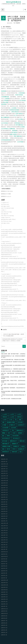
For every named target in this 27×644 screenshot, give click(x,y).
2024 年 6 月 (4, 490)
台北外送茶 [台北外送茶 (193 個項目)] (13, 428)
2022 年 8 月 (4, 533)
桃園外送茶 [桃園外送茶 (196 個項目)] (22, 441)
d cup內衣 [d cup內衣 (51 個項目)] (5, 414)
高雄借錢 (16, 110)
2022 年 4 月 (4, 542)
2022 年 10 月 (4, 528)
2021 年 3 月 (4, 573)
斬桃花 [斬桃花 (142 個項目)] (8, 436)
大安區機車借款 (5, 97)
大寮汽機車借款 (19, 125)
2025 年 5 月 (4, 474)
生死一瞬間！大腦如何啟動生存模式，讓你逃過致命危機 (13, 385)
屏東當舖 (3, 104)
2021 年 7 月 (4, 564)
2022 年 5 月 (4, 540)
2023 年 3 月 (4, 519)
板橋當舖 (8, 140)
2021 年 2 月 (4, 576)
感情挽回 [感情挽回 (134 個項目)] (20, 433)
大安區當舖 (21, 93)
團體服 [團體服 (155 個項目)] (4, 433)
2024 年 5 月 (4, 493)
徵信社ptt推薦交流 (13, 2)
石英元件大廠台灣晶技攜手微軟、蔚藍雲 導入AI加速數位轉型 (14, 335)
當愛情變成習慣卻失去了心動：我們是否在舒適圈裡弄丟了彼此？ (13, 357)
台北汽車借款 (22, 101)
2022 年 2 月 (4, 547)
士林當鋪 (7, 99)
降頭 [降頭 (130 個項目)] (3, 449)
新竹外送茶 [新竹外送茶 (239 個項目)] (5, 441)
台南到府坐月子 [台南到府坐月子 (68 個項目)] (6, 430)
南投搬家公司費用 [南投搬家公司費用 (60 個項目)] (11, 422)
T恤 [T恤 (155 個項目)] (16, 420)
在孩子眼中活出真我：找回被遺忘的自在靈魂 (11, 399)
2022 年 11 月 (4, 526)
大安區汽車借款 (19, 95)
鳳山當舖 (6, 102)
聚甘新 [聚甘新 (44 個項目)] (23, 446)
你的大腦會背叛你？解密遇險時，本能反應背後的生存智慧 (13, 389)
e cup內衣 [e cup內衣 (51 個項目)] (12, 414)
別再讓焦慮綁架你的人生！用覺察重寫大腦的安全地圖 (13, 369)
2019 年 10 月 (4, 614)
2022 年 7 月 (4, 535)
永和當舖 (3, 140)
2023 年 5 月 (4, 514)
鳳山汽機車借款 (5, 117)
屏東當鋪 (17, 123)
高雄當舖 (14, 131)
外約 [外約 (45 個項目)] (9, 433)
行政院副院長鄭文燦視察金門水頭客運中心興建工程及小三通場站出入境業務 (12, 340)
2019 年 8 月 (4, 618)
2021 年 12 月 (4, 552)
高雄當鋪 (3, 91)
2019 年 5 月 (4, 625)
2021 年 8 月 (4, 561)
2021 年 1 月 (4, 578)
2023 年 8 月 (4, 507)
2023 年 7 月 (4, 509)
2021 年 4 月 (4, 571)
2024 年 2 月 (4, 500)
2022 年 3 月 (4, 545)
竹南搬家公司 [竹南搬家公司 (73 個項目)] (16, 446)
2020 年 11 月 (4, 583)
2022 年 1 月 (4, 550)
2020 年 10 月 (4, 585)
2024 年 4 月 (4, 495)
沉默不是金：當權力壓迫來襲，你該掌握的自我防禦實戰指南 (13, 374)
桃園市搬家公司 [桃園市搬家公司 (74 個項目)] (6, 444)
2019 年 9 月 (4, 616)
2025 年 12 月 (4, 464)
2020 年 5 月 (4, 597)
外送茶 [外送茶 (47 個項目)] (14, 433)
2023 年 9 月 (4, 504)
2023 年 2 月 (4, 521)
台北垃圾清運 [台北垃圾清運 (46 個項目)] (5, 428)
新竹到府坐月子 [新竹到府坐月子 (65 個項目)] (16, 438)
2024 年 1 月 (4, 502)
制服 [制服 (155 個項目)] (20, 420)
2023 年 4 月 (4, 516)
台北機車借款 (12, 129)
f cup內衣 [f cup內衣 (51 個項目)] (19, 414)
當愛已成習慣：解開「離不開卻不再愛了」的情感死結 (13, 354)
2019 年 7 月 (4, 621)
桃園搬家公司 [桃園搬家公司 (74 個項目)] (15, 444)
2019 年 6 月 (4, 623)
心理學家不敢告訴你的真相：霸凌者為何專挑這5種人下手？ (13, 396)
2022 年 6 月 (4, 538)
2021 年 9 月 (4, 559)
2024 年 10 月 (4, 481)
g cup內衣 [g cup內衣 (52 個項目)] (12, 417)
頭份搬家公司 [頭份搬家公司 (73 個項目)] (21, 449)
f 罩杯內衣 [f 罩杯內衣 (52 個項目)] (5, 417)
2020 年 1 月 (4, 607)
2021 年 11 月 (4, 554)
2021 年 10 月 (4, 557)
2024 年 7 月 (4, 488)
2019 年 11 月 (4, 611)
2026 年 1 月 (4, 462)
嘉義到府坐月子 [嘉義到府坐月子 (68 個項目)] (20, 430)
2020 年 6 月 (4, 595)
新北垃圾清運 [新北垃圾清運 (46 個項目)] (15, 436)
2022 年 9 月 (4, 531)
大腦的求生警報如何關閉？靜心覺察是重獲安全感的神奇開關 (13, 366)
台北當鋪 (14, 108)
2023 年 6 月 (4, 512)
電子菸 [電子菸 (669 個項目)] (14, 449)
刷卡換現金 (15, 133)
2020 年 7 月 (4, 592)
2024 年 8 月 (4, 485)
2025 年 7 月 (4, 469)
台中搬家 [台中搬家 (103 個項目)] (4, 425)
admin (10, 23)
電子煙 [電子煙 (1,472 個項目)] (8, 449)
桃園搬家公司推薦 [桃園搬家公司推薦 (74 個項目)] (6, 446)
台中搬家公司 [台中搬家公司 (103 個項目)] (12, 425)
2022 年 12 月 (4, 523)
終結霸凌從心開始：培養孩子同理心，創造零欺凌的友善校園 (13, 381)
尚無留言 (17, 23)
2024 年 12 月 (4, 476)
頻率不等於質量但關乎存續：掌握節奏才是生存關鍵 (13, 360)
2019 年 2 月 (4, 633)
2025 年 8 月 (4, 466)
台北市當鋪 (20, 142)
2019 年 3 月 (4, 630)
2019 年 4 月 (4, 628)
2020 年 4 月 (4, 599)
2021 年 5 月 (4, 569)
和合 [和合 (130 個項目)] (13, 430)
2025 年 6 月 (4, 471)
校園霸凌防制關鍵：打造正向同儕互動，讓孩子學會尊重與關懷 (13, 378)
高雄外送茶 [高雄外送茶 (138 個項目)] (14, 452)
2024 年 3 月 (4, 497)
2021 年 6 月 (4, 566)
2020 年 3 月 (4, 602)
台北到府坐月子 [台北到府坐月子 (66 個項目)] (21, 425)
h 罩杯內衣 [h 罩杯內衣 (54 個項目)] (19, 417)
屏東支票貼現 (15, 112)
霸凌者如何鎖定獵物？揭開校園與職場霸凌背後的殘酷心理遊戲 (13, 392)
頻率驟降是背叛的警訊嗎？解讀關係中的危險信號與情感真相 (13, 363)
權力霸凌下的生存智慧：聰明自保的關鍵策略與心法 (13, 371)
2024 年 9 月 (4, 483)
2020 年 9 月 (4, 588)
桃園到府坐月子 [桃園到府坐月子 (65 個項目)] (13, 441)
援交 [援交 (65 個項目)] (3, 436)
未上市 (15, 116)
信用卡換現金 (19, 114)
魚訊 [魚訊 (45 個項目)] (21, 452)
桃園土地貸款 (13, 134)
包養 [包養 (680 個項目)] (3, 422)
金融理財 (5, 330)
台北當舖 (22, 127)
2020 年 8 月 (4, 590)
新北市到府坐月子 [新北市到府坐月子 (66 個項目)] (6, 438)
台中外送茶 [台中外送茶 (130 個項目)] (20, 422)
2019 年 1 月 (4, 635)
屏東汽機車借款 (18, 136)
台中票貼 (21, 119)
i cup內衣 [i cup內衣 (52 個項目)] (4, 420)
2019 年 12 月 (4, 609)
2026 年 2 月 (4, 459)
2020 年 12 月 (4, 580)
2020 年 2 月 (4, 604)
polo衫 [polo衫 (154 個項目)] (11, 420)
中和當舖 (6, 101)
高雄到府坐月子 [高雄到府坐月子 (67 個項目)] (6, 452)
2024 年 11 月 (4, 478)
